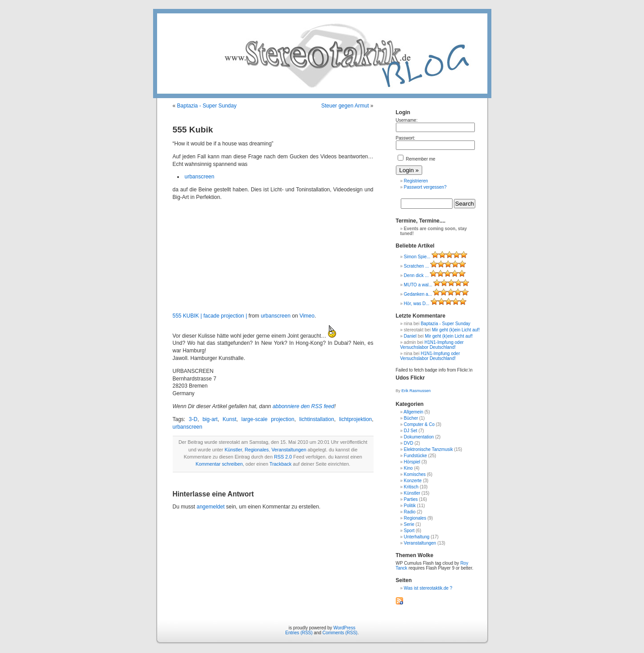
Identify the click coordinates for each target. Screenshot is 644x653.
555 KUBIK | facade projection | (210, 316)
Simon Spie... (417, 257)
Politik (410, 506)
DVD (409, 443)
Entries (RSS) (299, 633)
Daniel (410, 336)
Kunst (230, 419)
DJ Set (411, 431)
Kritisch (411, 487)
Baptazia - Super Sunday (207, 106)
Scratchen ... (416, 266)
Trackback (280, 464)
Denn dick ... (416, 275)
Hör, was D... (417, 304)
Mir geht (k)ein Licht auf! (456, 330)
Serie (409, 524)
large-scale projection (268, 419)
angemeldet (211, 507)
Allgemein (413, 412)
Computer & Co (419, 424)
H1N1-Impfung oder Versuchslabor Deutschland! (432, 345)
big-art (210, 419)
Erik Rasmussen (416, 391)
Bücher (411, 418)
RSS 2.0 (283, 457)
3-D (193, 419)
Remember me (417, 159)
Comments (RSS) (340, 633)
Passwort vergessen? (425, 187)
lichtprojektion (355, 419)
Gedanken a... (418, 294)
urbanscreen (200, 177)
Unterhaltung (417, 537)
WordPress (344, 628)
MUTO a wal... (418, 285)
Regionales (257, 450)
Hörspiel (412, 462)
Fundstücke (415, 456)
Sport (409, 531)
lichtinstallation (317, 419)
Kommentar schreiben (219, 464)
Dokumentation (419, 437)
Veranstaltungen (289, 450)
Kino (408, 468)
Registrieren (416, 181)
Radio (410, 512)
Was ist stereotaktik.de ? (428, 588)
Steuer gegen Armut (345, 106)
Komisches (415, 474)
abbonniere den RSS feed (303, 406)
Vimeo (307, 316)
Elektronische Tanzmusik (428, 449)
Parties (411, 499)
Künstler (233, 450)
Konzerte (413, 481)
